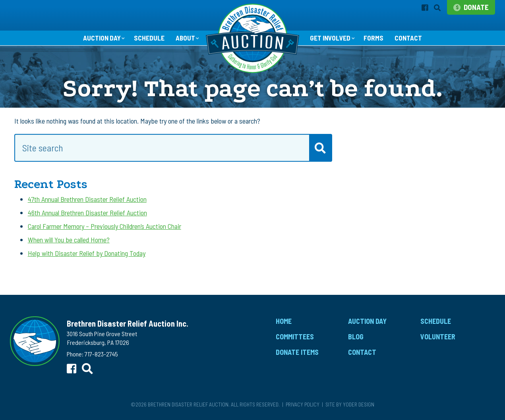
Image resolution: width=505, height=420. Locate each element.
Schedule (148, 39)
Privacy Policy (303, 405)
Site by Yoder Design (350, 405)
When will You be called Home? (69, 241)
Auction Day (99, 39)
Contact (411, 39)
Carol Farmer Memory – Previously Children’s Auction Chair (104, 227)
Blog (356, 337)
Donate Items (297, 353)
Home (284, 322)
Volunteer (438, 337)
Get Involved (331, 39)
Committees (295, 337)
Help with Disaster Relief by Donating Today (87, 254)
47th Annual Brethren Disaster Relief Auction (87, 200)
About (184, 39)
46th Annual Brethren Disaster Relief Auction (87, 213)
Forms (376, 39)
